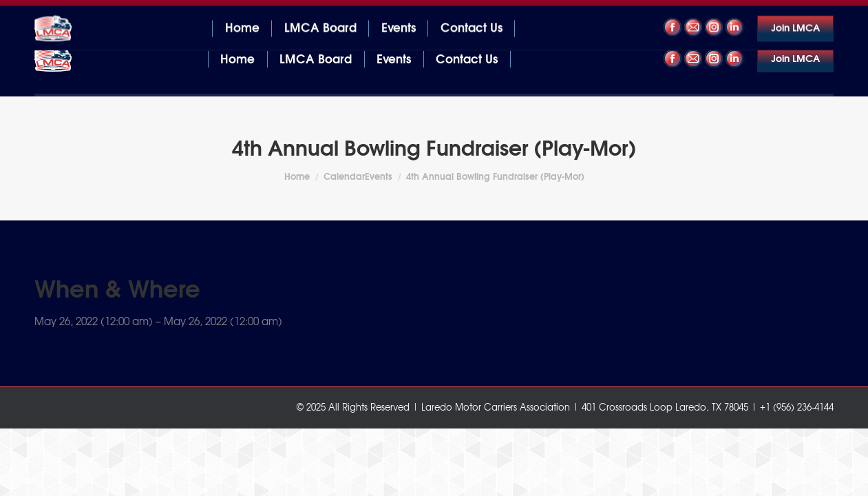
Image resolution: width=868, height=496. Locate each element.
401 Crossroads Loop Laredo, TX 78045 (120, 13)
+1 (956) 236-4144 (791, 13)
